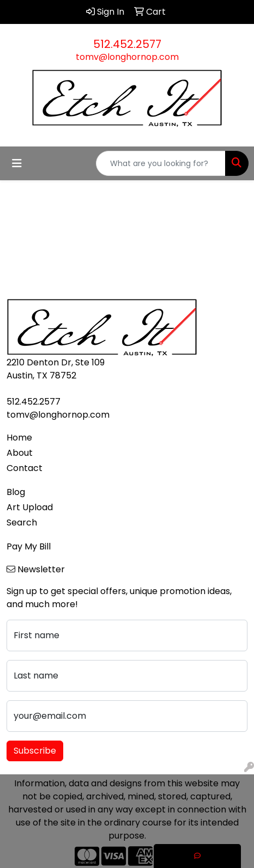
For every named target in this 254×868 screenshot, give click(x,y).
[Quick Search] (161, 163)
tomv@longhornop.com (127, 57)
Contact (25, 468)
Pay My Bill (29, 546)
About (20, 453)
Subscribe (35, 751)
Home (19, 438)
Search (22, 522)
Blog (16, 492)
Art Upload (30, 507)
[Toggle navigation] (17, 163)
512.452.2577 (127, 44)
